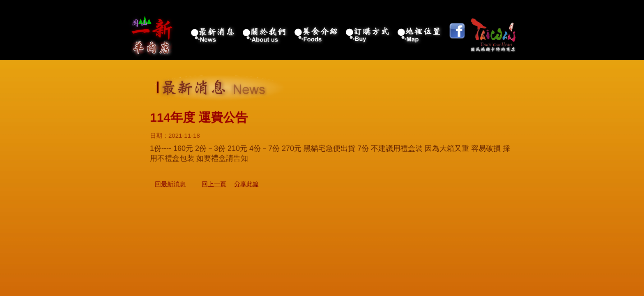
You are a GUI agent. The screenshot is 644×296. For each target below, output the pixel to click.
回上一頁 (214, 184)
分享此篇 (246, 184)
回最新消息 (170, 184)
